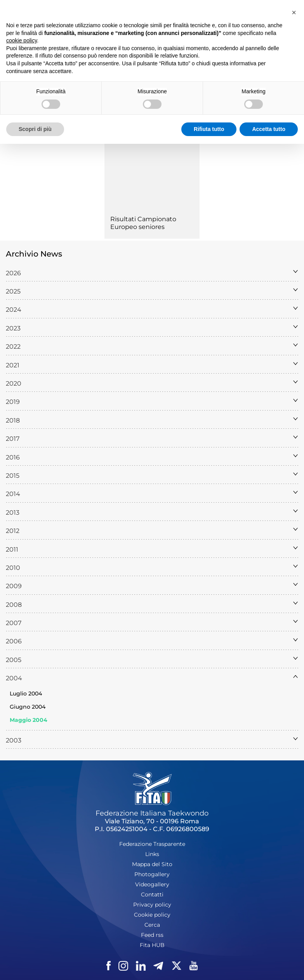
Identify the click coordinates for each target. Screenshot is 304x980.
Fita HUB (152, 945)
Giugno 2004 (28, 707)
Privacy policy (152, 905)
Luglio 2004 (26, 694)
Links (152, 854)
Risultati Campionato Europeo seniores (143, 223)
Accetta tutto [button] (269, 129)
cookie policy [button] (22, 40)
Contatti (152, 894)
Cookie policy (152, 915)
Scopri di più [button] (35, 129)
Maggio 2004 (29, 720)
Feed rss (152, 935)
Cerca (152, 925)
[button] (294, 12)
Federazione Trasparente (152, 844)
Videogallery (152, 884)
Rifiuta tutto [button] (209, 129)
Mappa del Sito (152, 864)
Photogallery (152, 874)
